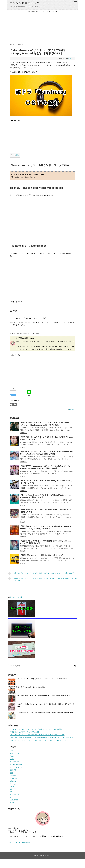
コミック (13, 797)
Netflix (12, 787)
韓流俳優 (13, 776)
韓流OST (71, 58)
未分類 (12, 802)
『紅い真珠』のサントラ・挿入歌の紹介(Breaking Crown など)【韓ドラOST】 (43, 696)
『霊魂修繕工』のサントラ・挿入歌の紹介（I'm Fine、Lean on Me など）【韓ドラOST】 (42, 573)
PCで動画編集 (15, 762)
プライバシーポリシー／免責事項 (20, 843)
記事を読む (24, 433)
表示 (17, 155)
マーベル (13, 784)
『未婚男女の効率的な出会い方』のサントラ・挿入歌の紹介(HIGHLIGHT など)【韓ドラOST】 (43, 738)
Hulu (11, 792)
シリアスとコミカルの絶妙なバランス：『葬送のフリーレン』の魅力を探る (42, 679)
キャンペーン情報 (16, 597)
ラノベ (12, 759)
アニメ (12, 756)
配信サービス (14, 753)
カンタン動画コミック (25, 3)
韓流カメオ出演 (15, 778)
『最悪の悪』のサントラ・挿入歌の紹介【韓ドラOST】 (42, 555)
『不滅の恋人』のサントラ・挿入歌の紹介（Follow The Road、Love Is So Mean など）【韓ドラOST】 (43, 579)
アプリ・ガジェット (17, 767)
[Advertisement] (43, 27)
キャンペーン (14, 794)
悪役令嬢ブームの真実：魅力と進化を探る (31, 687)
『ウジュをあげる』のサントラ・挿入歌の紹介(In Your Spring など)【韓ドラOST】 (45, 713)
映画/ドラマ (14, 770)
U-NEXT (13, 789)
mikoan (72, 410)
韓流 (11, 773)
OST (11, 751)
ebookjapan (14, 800)
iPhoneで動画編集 (16, 764)
